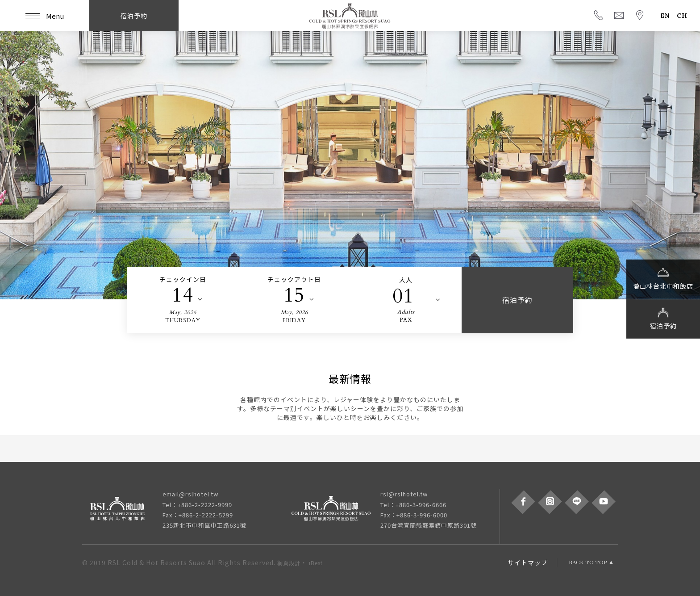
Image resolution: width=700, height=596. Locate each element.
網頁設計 (289, 563)
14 (183, 295)
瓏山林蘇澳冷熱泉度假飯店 (350, 16)
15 (294, 295)
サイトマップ (528, 562)
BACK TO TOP (588, 562)
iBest (316, 563)
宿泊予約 (663, 318)
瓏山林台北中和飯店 (663, 278)
